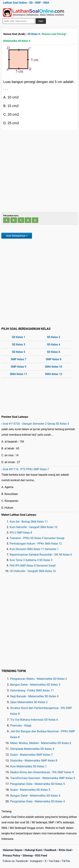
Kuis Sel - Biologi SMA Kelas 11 (29, 522)
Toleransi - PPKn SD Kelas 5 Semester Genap (37, 538)
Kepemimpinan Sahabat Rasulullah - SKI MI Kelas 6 (41, 555)
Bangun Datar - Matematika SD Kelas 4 (35, 796)
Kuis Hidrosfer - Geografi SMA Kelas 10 (33, 527)
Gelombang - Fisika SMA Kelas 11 (32, 690)
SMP (38, 3)
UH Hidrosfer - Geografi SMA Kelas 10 (33, 571)
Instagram (36, 861)
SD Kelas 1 (19, 337)
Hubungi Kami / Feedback (41, 850)
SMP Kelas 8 (54, 359)
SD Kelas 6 (54, 352)
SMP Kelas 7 (19, 359)
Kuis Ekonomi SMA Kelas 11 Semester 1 (34, 549)
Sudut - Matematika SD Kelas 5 (30, 790)
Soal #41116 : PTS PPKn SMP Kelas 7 (26, 469)
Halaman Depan (13, 850)
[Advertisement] (39, 171)
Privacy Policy (11, 856)
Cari (41, 21)
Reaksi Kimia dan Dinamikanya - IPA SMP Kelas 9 (42, 772)
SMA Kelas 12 (54, 374)
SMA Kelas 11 (19, 374)
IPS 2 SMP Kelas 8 (21, 533)
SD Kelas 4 (34, 34)
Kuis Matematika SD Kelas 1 (28, 766)
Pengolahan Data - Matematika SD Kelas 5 (38, 784)
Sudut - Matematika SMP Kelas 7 (31, 755)
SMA (46, 3)
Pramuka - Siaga (21, 725)
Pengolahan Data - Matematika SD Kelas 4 (38, 801)
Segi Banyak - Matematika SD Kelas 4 (34, 696)
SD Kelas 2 (54, 337)
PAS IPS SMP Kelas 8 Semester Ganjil (33, 566)
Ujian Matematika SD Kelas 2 (29, 702)
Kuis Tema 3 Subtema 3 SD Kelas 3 (31, 560)
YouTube (54, 861)
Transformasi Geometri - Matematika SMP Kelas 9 (43, 778)
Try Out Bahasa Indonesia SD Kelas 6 (34, 720)
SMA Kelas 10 (54, 367)
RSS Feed (41, 856)
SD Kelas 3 (19, 345)
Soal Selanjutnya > (17, 236)
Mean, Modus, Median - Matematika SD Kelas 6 (41, 743)
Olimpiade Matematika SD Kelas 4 (32, 749)
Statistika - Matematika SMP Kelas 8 (34, 760)
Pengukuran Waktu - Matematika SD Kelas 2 (39, 679)
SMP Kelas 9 (19, 367)
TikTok (66, 861)
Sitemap (28, 856)
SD (31, 3)
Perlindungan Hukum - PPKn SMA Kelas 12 (36, 544)
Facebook (22, 861)
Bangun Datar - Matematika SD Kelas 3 (35, 685)
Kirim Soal (65, 850)
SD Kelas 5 (19, 352)
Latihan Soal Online (15, 3)
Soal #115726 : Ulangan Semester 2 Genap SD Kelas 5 (36, 424)
